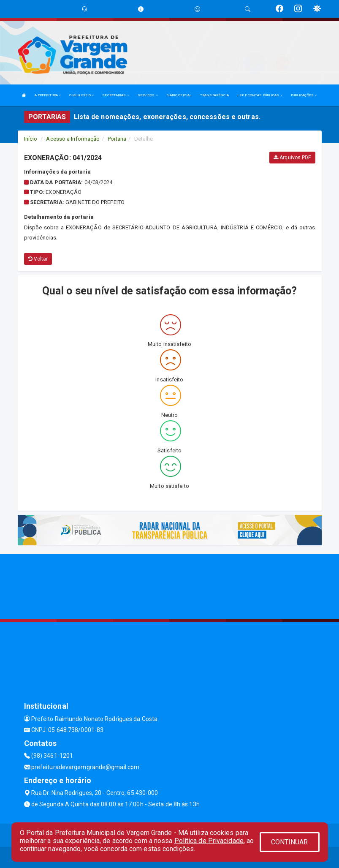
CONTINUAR (290, 842)
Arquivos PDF (292, 158)
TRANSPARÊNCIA (214, 95)
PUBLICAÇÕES (304, 95)
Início (31, 139)
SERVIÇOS (148, 95)
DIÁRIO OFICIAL (179, 95)
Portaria (117, 139)
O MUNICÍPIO (81, 95)
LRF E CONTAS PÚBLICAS (260, 95)
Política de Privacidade (209, 841)
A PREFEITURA (48, 95)
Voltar (38, 259)
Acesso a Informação (73, 139)
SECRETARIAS (115, 95)
